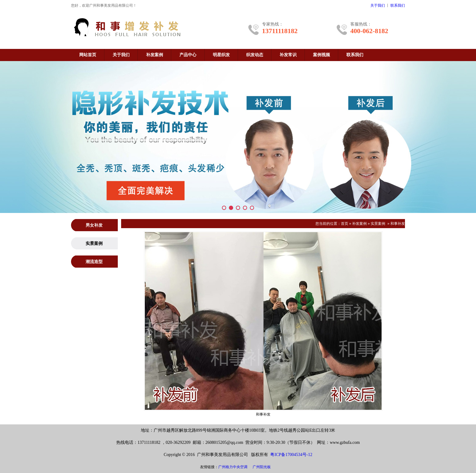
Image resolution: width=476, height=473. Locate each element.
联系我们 (398, 5)
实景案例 (378, 224)
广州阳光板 (262, 467)
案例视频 (321, 55)
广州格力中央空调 (233, 467)
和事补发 (398, 224)
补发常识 (288, 55)
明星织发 (221, 55)
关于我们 (378, 5)
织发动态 (255, 55)
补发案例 (155, 55)
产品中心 (188, 55)
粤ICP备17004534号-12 (291, 455)
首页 (345, 224)
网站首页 (88, 55)
